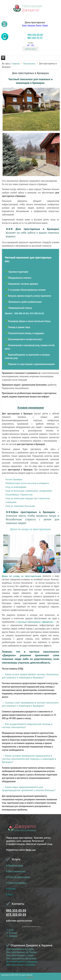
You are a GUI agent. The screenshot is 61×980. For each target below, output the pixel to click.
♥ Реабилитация (15, 865)
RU (33, 45)
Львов (45, 25)
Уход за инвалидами (16, 487)
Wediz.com (31, 850)
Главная (15, 64)
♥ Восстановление (16, 871)
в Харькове (31, 961)
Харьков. (31, 25)
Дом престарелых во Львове (21, 952)
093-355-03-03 (35, 35)
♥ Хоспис (11, 888)
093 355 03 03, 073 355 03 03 (29, 313)
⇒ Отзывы (12, 933)
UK (29, 45)
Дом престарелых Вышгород (21, 958)
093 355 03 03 (16, 910)
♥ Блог (10, 894)
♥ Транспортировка (16, 883)
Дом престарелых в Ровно (20, 955)
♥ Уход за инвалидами (18, 877)
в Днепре (30, 965)
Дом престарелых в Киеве (20, 949)
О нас (11, 930)
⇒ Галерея (12, 936)
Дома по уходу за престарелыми (30, 529)
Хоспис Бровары (14, 479)
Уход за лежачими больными (20, 506)
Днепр (39, 25)
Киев (24, 25)
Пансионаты (29, 64)
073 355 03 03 (16, 914)
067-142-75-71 (35, 38)
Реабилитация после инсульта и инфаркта (27, 483)
